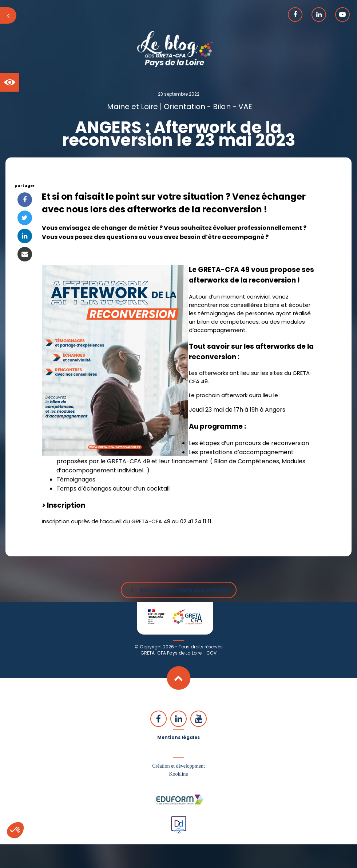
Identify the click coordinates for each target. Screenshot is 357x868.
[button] (9, 82)
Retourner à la (184, 590)
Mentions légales (178, 737)
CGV (211, 653)
